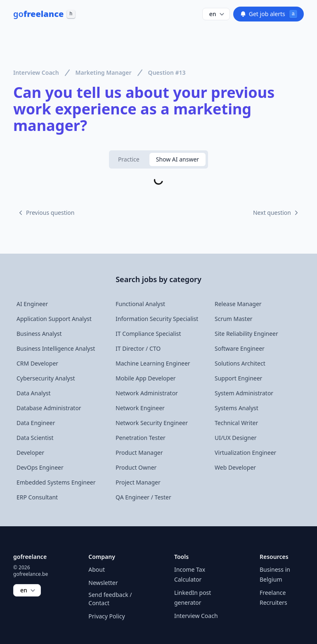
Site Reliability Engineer (246, 334)
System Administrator (244, 393)
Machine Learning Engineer (153, 363)
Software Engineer (240, 348)
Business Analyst (39, 334)
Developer (30, 453)
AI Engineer (32, 304)
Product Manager (139, 453)
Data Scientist (35, 438)
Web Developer (235, 467)
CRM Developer (37, 363)
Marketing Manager (104, 72)
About (97, 569)
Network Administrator (147, 393)
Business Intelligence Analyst (56, 348)
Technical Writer (236, 423)
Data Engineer (36, 423)
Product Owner (136, 467)
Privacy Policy (106, 616)
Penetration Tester (141, 438)
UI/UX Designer (236, 438)
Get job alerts (269, 14)
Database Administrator (49, 408)
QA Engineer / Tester (143, 497)
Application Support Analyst (54, 319)
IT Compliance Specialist (148, 334)
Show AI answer (177, 159)
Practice (129, 159)
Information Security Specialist (157, 319)
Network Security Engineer (152, 423)
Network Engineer (140, 408)
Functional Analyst (140, 304)
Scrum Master (234, 319)
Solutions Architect (240, 363)
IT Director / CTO (138, 348)
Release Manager (238, 304)
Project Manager (138, 482)
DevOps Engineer (40, 467)
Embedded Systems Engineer (56, 482)
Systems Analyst (237, 408)
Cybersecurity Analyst (46, 378)
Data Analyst (34, 393)
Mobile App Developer (146, 378)
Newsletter (103, 583)
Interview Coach (36, 72)
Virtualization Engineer (245, 453)
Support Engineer (238, 378)
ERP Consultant (37, 497)
